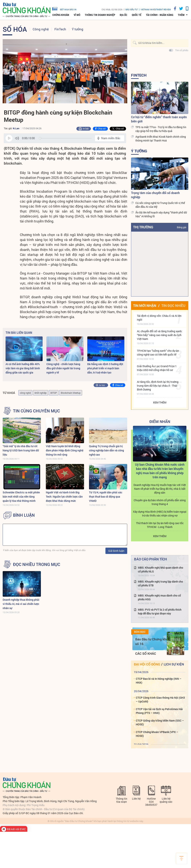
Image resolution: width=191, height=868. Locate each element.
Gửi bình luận (116, 551)
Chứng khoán (61, 15)
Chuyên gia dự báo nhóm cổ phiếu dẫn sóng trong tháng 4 (160, 502)
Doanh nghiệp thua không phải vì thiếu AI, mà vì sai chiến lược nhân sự (21, 604)
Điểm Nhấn (160, 421)
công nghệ (25, 393)
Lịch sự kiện (174, 664)
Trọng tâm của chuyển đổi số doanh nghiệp (155, 195)
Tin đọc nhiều (173, 305)
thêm (181, 15)
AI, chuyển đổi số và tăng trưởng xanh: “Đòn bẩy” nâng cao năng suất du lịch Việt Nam (160, 335)
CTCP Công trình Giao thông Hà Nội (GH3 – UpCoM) (160, 699)
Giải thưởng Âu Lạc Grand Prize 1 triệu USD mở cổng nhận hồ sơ (157, 368)
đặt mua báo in (64, 9)
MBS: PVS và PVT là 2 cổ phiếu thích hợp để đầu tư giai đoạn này (160, 611)
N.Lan (16, 128)
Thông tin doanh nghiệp (100, 15)
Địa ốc (123, 15)
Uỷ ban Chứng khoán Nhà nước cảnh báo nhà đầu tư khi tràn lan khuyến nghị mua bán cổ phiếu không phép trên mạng (160, 471)
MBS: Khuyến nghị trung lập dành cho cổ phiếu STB (160, 583)
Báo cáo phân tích (151, 559)
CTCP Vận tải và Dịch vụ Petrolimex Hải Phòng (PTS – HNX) (159, 711)
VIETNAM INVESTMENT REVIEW (156, 9)
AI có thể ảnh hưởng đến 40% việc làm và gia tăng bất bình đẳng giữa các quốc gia (23, 368)
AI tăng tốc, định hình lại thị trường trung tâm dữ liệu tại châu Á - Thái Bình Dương (158, 386)
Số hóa (15, 29)
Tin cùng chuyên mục (36, 411)
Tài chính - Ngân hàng (160, 15)
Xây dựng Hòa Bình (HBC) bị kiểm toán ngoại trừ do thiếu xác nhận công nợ (160, 514)
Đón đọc (140, 632)
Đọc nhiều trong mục (37, 564)
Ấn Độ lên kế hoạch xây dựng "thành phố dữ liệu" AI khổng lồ (161, 214)
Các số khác (146, 653)
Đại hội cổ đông (147, 664)
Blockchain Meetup (71, 393)
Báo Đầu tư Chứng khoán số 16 (153, 641)
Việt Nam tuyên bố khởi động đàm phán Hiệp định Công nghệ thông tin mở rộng (65, 450)
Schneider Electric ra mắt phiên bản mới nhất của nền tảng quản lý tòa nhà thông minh (21, 497)
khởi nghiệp (41, 393)
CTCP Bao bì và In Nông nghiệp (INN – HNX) (159, 681)
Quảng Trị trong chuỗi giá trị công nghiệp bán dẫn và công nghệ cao (106, 450)
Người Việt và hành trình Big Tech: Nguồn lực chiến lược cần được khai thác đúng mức (64, 497)
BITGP (54, 393)
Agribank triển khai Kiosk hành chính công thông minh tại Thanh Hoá (161, 139)
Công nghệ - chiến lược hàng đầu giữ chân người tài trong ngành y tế (63, 368)
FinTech (60, 29)
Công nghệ (41, 29)
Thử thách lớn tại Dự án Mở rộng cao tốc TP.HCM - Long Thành (160, 525)
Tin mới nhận (145, 305)
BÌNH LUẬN (24, 515)
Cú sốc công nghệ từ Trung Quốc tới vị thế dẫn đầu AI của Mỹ (160, 205)
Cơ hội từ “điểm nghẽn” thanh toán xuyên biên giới (159, 119)
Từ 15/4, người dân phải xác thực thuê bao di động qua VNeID (106, 497)
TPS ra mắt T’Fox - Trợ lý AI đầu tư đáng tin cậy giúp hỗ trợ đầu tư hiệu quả (161, 129)
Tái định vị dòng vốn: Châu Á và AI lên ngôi (159, 318)
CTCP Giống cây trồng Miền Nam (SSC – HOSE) (160, 722)
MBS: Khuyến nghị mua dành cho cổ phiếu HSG (159, 597)
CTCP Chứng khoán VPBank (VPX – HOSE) (157, 734)
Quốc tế (137, 15)
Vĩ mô (77, 15)
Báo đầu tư (132, 9)
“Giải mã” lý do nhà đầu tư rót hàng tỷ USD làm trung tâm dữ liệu (21, 450)
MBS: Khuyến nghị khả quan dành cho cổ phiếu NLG (161, 569)
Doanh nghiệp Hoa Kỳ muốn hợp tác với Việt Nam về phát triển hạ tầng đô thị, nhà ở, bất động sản (160, 489)
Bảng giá (182, 227)
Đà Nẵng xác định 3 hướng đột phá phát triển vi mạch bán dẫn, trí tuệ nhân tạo (105, 368)
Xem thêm (160, 402)
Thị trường (143, 227)
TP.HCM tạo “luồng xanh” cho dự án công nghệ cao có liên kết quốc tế (158, 353)
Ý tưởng (78, 29)
